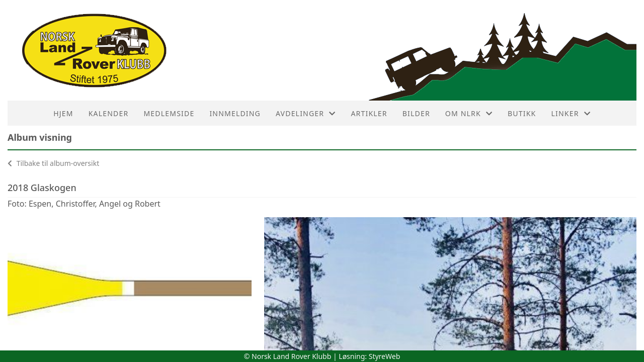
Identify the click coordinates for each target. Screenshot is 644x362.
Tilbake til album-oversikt (53, 163)
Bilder (416, 113)
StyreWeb (385, 356)
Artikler (369, 113)
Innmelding (235, 113)
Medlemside (169, 113)
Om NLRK (469, 113)
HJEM (63, 113)
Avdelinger (306, 113)
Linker (571, 113)
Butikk (522, 113)
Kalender (109, 113)
